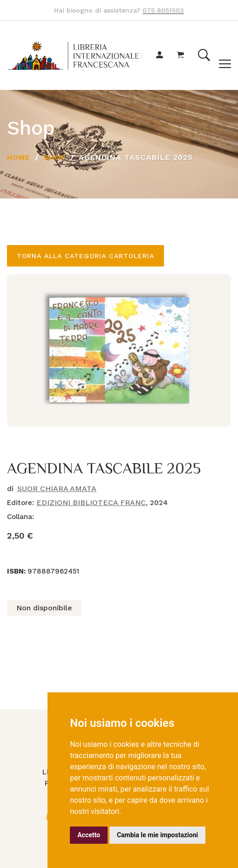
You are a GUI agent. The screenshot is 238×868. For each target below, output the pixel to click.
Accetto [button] (89, 835)
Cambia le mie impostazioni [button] (157, 835)
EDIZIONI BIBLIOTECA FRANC (91, 502)
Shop (54, 157)
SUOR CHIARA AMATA (57, 489)
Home (19, 157)
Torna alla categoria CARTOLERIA (85, 256)
